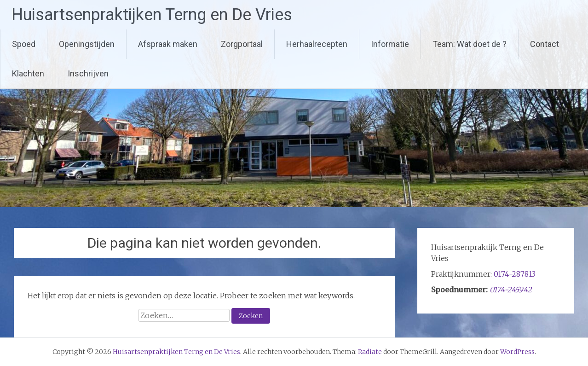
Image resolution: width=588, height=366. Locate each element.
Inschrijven (88, 73)
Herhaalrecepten (317, 44)
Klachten (28, 73)
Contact (545, 44)
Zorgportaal (242, 44)
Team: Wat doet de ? (470, 44)
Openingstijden (87, 44)
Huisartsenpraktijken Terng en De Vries (152, 15)
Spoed (24, 44)
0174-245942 (511, 290)
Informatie (390, 44)
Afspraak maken (168, 44)
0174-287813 (515, 274)
